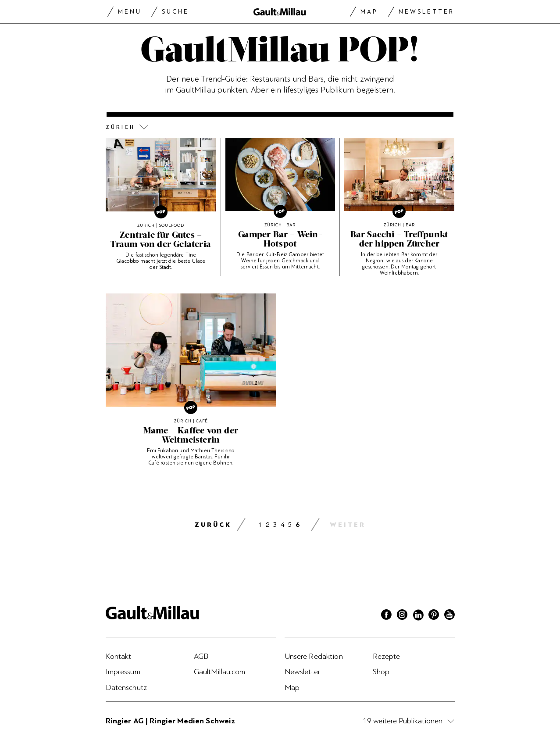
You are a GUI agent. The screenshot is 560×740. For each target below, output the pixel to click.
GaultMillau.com (220, 672)
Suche (175, 12)
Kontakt (119, 656)
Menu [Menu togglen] (130, 12)
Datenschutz (127, 687)
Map (369, 12)
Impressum (123, 672)
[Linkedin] (418, 616)
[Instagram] (402, 616)
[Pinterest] (434, 616)
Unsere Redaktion (314, 656)
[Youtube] (449, 616)
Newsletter (426, 12)
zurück (213, 525)
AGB (201, 656)
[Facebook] (386, 616)
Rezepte (387, 656)
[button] (280, 127)
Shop (381, 672)
